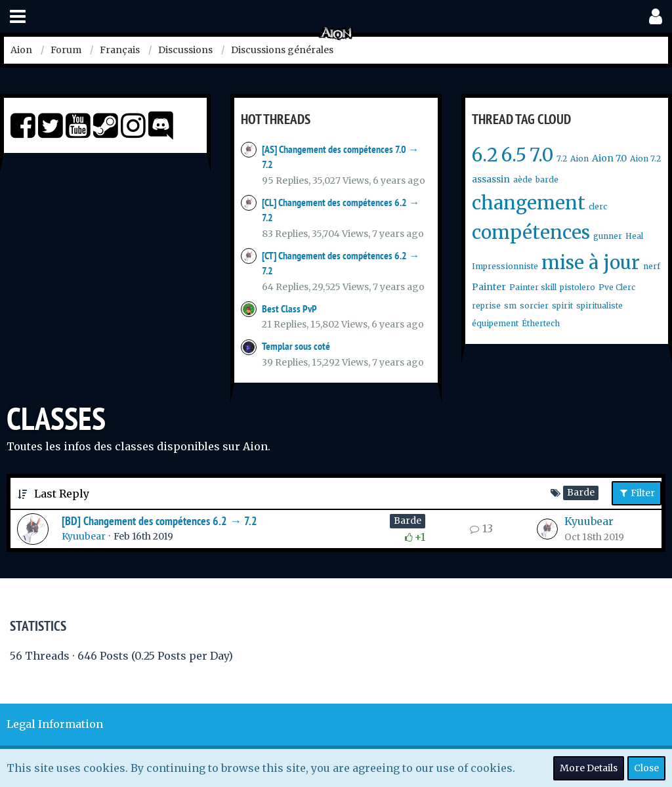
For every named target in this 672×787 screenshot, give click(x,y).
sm (510, 306)
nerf (652, 266)
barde (547, 180)
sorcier (534, 306)
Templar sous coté (296, 346)
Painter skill (533, 287)
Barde (408, 521)
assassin (491, 179)
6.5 (514, 155)
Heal (634, 236)
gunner (608, 236)
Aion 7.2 (645, 159)
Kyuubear (84, 536)
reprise (486, 306)
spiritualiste (599, 306)
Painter (489, 287)
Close (646, 768)
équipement (495, 323)
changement (529, 203)
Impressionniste (505, 266)
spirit (562, 306)
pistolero (577, 287)
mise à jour (591, 263)
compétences (531, 232)
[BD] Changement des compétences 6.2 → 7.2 (159, 521)
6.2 (485, 155)
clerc (598, 206)
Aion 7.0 (609, 158)
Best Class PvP (289, 309)
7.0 (541, 155)
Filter (637, 493)
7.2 (562, 159)
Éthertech (541, 323)
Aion (579, 159)
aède (523, 180)
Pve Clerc (617, 287)
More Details (589, 768)
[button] (18, 17)
